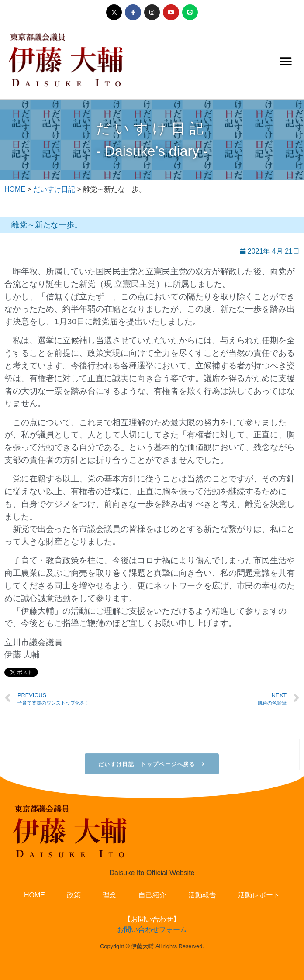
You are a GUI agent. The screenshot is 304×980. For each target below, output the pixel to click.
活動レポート (259, 895)
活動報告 (202, 895)
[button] (285, 61)
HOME (35, 895)
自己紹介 (152, 895)
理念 (110, 895)
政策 (74, 895)
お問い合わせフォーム (152, 930)
